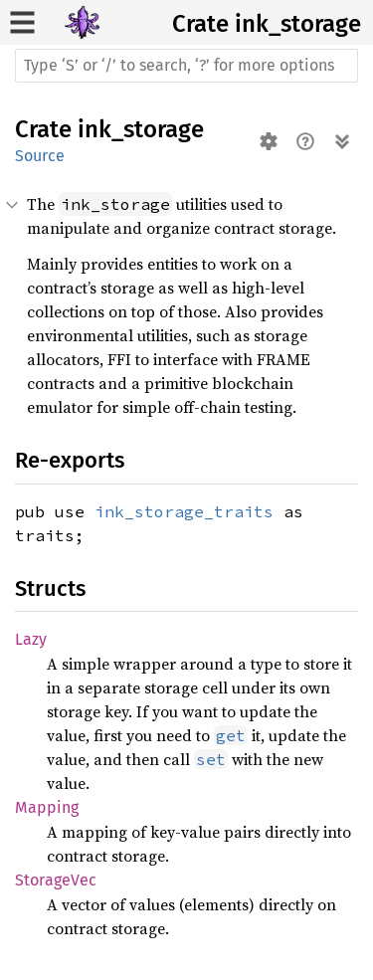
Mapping (47, 807)
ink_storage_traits (184, 511)
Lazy (31, 639)
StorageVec (56, 880)
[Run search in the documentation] (186, 66)
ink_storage (298, 24)
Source (40, 156)
